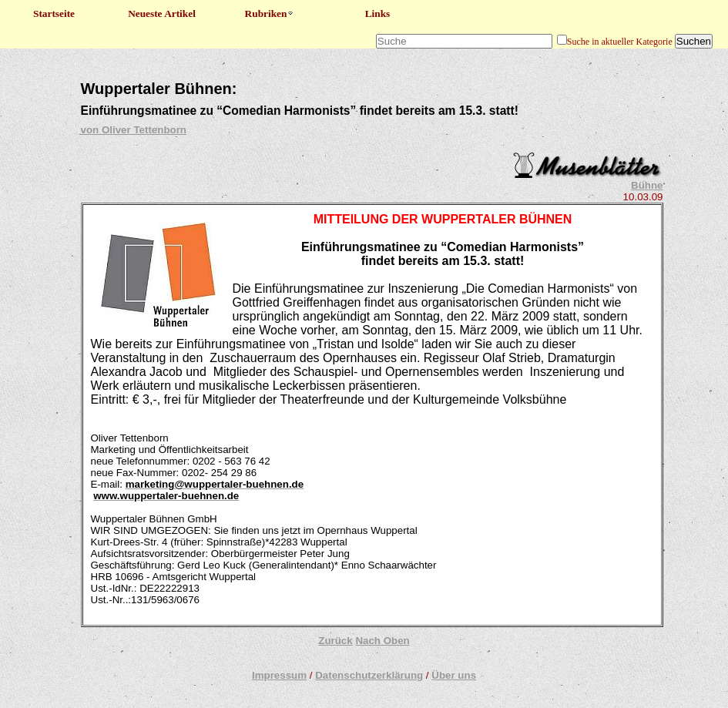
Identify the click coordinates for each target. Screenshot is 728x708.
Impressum (279, 675)
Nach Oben (382, 641)
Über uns (454, 675)
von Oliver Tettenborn (134, 130)
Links (378, 13)
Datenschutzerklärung (369, 675)
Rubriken (270, 13)
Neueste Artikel (162, 13)
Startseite (54, 13)
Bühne (647, 185)
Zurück (335, 641)
